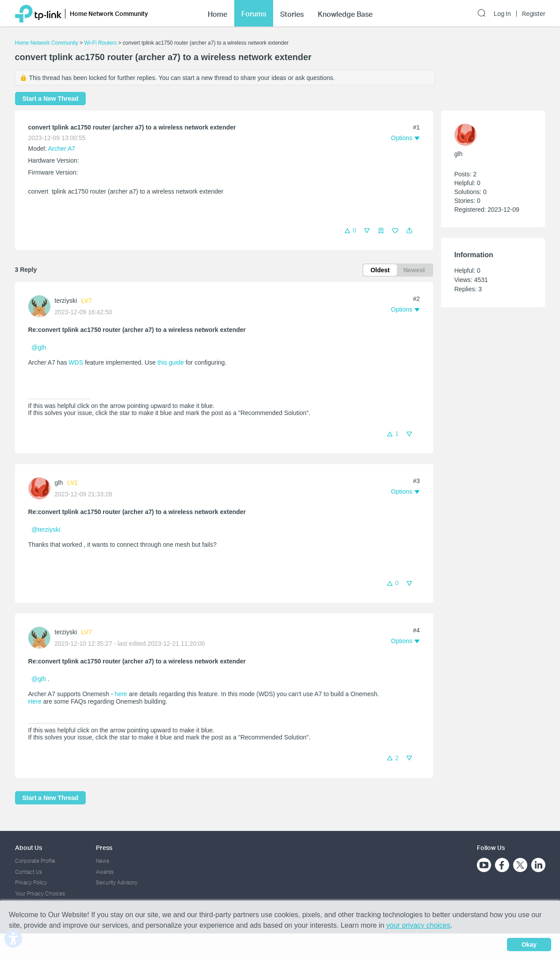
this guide (171, 362)
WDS (76, 362)
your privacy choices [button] (418, 925)
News (103, 861)
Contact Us (29, 872)
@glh (39, 347)
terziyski (66, 301)
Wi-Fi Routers (101, 43)
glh (59, 483)
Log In (502, 14)
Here (35, 701)
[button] (409, 231)
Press (104, 848)
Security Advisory (117, 882)
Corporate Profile (35, 861)
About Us (29, 848)
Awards (105, 872)
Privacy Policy (31, 882)
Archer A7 (62, 149)
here (121, 694)
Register (534, 14)
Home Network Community (47, 43)
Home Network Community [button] (109, 13)
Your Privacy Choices (40, 893)
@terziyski (46, 530)
